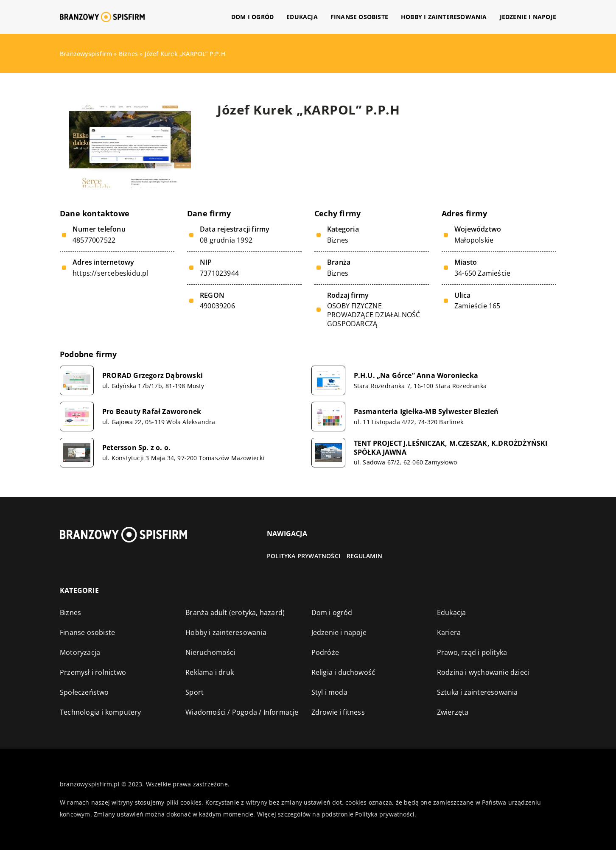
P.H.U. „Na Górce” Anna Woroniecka (416, 376)
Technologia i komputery (101, 712)
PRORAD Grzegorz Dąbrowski (153, 376)
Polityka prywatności (304, 556)
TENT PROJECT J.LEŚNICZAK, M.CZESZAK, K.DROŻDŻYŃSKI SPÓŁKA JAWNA (451, 448)
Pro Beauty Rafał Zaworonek (152, 412)
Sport (195, 692)
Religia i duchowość (343, 672)
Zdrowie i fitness (338, 712)
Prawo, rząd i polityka (472, 652)
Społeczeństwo (84, 692)
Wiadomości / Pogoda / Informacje (242, 712)
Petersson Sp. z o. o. (136, 448)
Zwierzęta (453, 712)
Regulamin (364, 556)
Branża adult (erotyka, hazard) (235, 612)
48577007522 (94, 240)
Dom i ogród (252, 17)
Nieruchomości (210, 652)
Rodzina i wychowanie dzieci (483, 672)
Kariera (449, 632)
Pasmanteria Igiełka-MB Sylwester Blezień (426, 412)
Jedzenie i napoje (528, 17)
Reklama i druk (210, 672)
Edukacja (302, 17)
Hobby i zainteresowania (444, 17)
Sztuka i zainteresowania (477, 692)
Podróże (325, 652)
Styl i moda (329, 692)
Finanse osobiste (359, 17)
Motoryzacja (80, 652)
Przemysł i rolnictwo (93, 672)
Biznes (338, 240)
